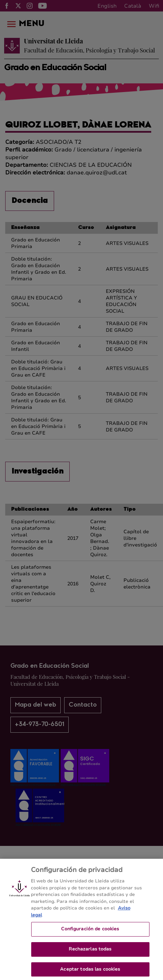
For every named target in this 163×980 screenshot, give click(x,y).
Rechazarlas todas (90, 952)
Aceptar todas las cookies (90, 972)
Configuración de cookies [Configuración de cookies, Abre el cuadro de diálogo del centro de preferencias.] (90, 932)
